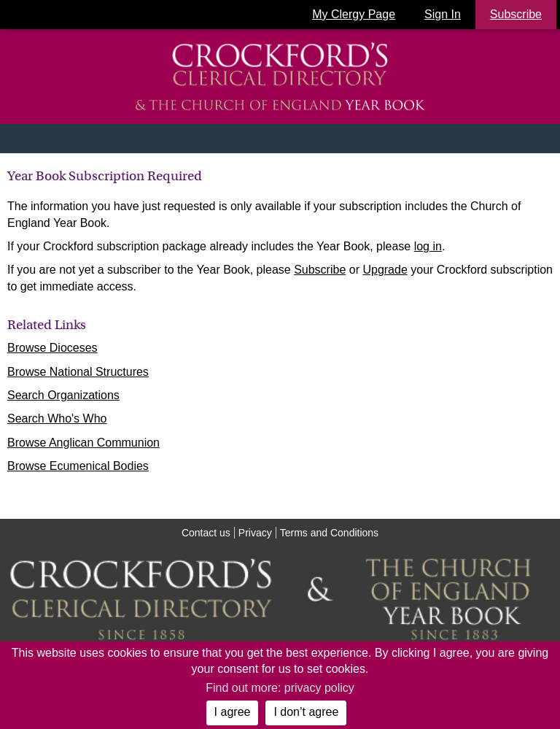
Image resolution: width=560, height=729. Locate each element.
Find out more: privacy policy (280, 688)
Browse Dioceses (52, 348)
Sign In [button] (443, 14)
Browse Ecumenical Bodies (78, 466)
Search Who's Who (57, 418)
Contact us (206, 533)
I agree (233, 712)
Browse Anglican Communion (83, 443)
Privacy (255, 533)
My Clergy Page (354, 14)
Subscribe (320, 270)
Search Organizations (63, 395)
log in (428, 246)
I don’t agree (306, 712)
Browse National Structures (78, 372)
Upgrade (385, 270)
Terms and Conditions (329, 533)
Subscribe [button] (516, 14)
